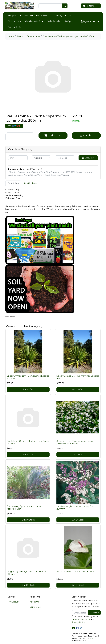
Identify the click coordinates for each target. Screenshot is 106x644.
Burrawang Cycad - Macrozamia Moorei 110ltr (24, 508)
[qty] (18, 158)
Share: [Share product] (14, 126)
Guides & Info (33, 21)
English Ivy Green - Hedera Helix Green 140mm (28, 442)
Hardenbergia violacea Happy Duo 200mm (75, 508)
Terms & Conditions (81, 619)
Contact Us (14, 27)
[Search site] (65, 6)
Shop (11, 16)
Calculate (88, 158)
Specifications (30, 183)
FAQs (68, 21)
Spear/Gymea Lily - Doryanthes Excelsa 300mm (28, 377)
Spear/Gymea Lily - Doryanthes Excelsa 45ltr (78, 377)
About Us (13, 21)
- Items (88, 6)
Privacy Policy (78, 622)
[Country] (41, 158)
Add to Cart (53, 135)
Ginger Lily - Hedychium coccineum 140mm (26, 573)
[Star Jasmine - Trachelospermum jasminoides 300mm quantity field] (20, 137)
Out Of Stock (28, 520)
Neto (91, 638)
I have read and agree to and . (85, 619)
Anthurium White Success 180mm (75, 571)
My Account (13, 602)
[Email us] (74, 628)
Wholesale (54, 21)
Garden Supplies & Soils (34, 16)
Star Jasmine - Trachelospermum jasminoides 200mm (75, 442)
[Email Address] (80, 613)
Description (13, 183)
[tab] (13, 183)
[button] (90, 22)
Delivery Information (65, 16)
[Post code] (65, 158)
